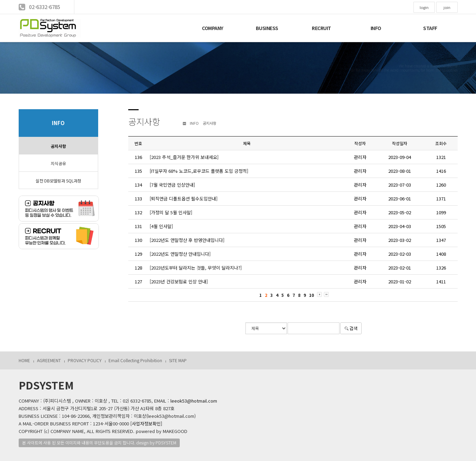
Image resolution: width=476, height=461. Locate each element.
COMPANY (213, 28)
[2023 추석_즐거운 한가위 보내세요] (184, 157)
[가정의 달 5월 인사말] (171, 212)
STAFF (430, 28)
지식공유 (58, 163)
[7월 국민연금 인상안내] (172, 185)
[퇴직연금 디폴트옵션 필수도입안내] (184, 199)
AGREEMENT (49, 360)
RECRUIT (321, 28)
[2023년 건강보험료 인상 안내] (179, 281)
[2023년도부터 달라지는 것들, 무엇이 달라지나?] (196, 268)
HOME (24, 360)
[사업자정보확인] (146, 424)
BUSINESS (267, 28)
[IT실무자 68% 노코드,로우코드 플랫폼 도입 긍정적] (199, 171)
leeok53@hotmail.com (194, 401)
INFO (376, 28)
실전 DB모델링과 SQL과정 (58, 181)
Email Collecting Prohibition (135, 360)
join (447, 7)
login (424, 7)
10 (311, 295)
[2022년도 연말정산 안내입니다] (180, 254)
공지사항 (58, 146)
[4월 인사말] (161, 226)
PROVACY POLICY (85, 360)
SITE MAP (178, 360)
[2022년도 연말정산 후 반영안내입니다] (187, 240)
